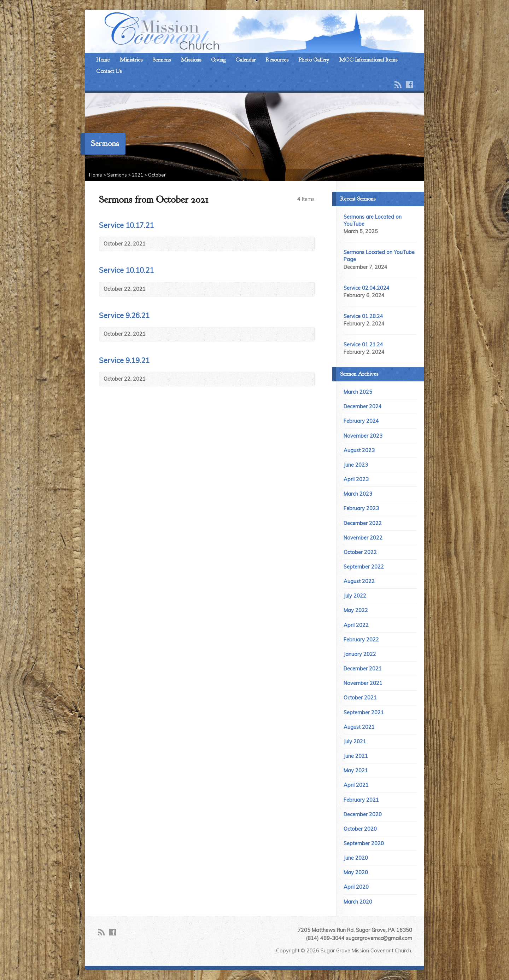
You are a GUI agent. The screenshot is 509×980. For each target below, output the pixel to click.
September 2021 (364, 713)
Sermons (162, 60)
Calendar (245, 60)
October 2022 (360, 552)
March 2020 (358, 902)
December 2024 (363, 407)
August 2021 (359, 727)
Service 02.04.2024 (367, 288)
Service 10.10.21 (126, 270)
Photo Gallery (314, 60)
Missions (191, 60)
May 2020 (356, 872)
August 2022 (359, 581)
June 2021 (356, 756)
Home (103, 60)
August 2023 (359, 450)
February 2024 (361, 421)
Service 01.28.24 (363, 316)
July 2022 (355, 596)
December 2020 (363, 814)
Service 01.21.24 (363, 345)
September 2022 (364, 567)
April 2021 (356, 785)
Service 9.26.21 (124, 315)
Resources (277, 60)
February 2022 (361, 640)
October (157, 175)
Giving (218, 60)
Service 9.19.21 (124, 360)
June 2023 (356, 465)
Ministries (131, 60)
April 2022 (356, 625)
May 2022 (356, 610)
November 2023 (363, 436)
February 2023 (361, 508)
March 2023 (358, 494)
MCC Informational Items (368, 60)
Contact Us (109, 71)
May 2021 (356, 771)
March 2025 (358, 392)
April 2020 (356, 887)
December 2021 (363, 669)
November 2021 (363, 683)
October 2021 (360, 698)
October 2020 (360, 829)
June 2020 (356, 858)
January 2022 (360, 654)
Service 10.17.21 (126, 225)
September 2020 (364, 843)
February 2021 (361, 800)
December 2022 (363, 523)
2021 (138, 175)
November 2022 (363, 538)
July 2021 (355, 742)
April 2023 (356, 479)
